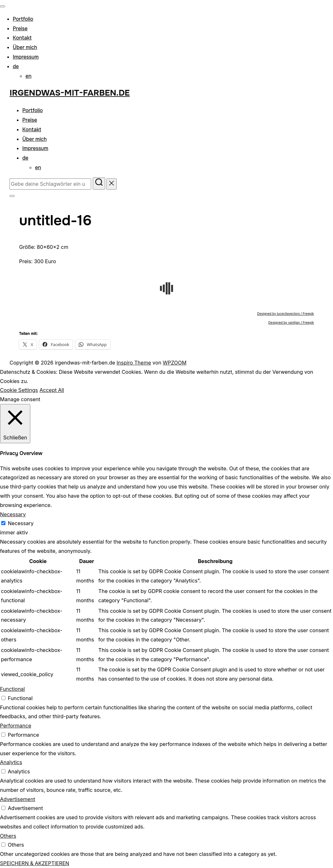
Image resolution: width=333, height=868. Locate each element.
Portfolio (23, 19)
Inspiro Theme (134, 363)
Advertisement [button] (18, 799)
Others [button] (8, 836)
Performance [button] (16, 726)
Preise (20, 29)
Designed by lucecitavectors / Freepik (286, 314)
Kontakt (22, 38)
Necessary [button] (13, 514)
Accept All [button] (52, 390)
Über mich (25, 47)
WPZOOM (175, 363)
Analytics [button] (11, 762)
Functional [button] (12, 689)
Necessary (21, 523)
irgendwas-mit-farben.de (70, 93)
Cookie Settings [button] (19, 390)
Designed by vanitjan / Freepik (291, 322)
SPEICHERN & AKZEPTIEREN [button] (35, 863)
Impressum (26, 57)
